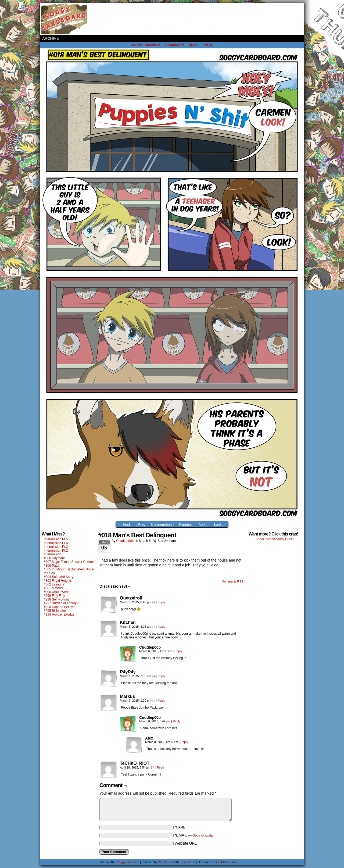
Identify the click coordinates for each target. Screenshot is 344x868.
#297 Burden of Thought (61, 603)
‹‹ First (125, 524)
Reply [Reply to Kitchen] (161, 627)
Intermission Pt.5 (56, 539)
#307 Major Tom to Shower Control (69, 562)
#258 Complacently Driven (276, 539)
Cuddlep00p (125, 541)
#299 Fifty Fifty (54, 596)
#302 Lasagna (54, 584)
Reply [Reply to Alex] (184, 742)
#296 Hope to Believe (59, 607)
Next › (204, 524)
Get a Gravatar (203, 835)
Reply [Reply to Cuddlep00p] (178, 651)
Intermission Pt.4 (56, 543)
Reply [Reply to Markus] (161, 701)
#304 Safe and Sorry (59, 577)
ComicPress (187, 862)
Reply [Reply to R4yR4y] (161, 676)
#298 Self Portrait (56, 599)
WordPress (165, 862)
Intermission (53, 554)
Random (186, 524)
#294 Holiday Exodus (59, 615)
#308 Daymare (54, 558)
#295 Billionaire (55, 611)
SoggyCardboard (64, 19)
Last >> (207, 45)
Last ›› (220, 524)
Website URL (186, 843)
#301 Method (53, 588)
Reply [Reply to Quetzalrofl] (161, 602)
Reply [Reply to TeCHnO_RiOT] (161, 767)
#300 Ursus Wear (56, 592)
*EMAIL (194, 835)
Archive (51, 38)
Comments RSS (233, 581)
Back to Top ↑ (230, 862)
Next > (193, 45)
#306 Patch (52, 566)
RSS (216, 862)
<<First (137, 45)
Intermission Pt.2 (56, 551)
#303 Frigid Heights (58, 581)
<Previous (153, 45)
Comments (175, 45)
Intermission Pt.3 (56, 547)
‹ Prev (140, 524)
